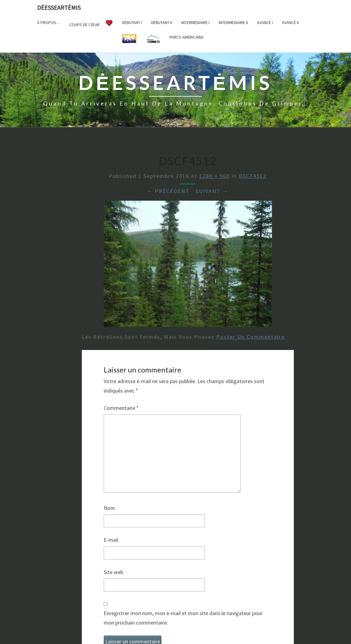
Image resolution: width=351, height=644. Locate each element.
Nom (109, 508)
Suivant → (212, 191)
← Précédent (168, 191)
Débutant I (132, 23)
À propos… (49, 23)
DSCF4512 (253, 176)
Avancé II (290, 23)
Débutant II (162, 23)
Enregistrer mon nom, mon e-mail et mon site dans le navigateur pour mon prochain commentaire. (183, 618)
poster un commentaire (250, 337)
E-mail (111, 540)
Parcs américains (187, 37)
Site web (113, 572)
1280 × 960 (214, 176)
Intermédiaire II (233, 23)
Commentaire (121, 408)
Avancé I (265, 23)
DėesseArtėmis (59, 7)
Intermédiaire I (195, 23)
